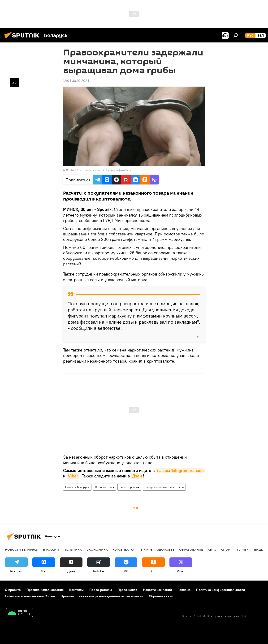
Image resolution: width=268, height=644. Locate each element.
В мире (147, 549)
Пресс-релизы (101, 590)
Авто (212, 549)
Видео (260, 549)
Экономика (97, 549)
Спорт (227, 549)
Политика (73, 549)
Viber (73, 476)
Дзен (137, 476)
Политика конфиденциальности (220, 590)
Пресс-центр (127, 590)
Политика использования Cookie (30, 596)
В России (51, 549)
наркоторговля (129, 487)
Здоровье (166, 549)
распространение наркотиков (164, 487)
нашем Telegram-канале (180, 470)
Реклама (184, 590)
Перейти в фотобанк (118, 170)
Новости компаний (157, 590)
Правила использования (45, 590)
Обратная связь (161, 596)
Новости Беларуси (77, 487)
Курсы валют (124, 549)
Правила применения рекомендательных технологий (102, 596)
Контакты (76, 590)
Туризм (243, 549)
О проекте (13, 590)
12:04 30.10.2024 (76, 81)
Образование (191, 549)
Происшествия (104, 487)
